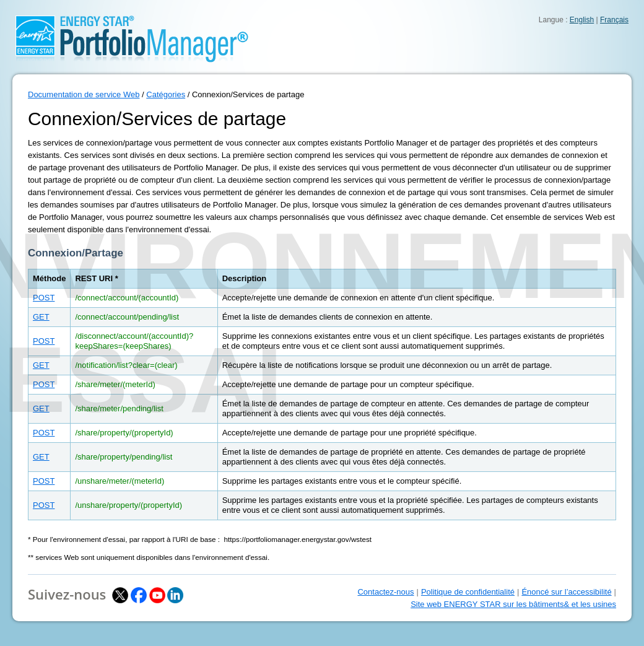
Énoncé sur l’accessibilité (566, 592)
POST (44, 298)
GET (41, 317)
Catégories (166, 94)
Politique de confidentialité (468, 592)
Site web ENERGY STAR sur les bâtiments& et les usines (513, 604)
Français (614, 20)
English (582, 20)
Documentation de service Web (84, 94)
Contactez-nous (385, 592)
